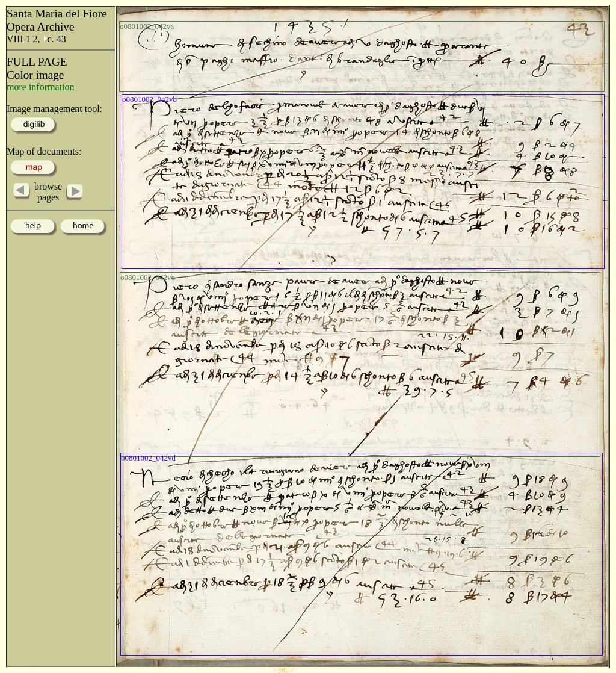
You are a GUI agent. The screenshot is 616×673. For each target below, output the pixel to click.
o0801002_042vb (149, 99)
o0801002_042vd (148, 458)
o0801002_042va (147, 26)
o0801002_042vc (147, 277)
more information (40, 87)
